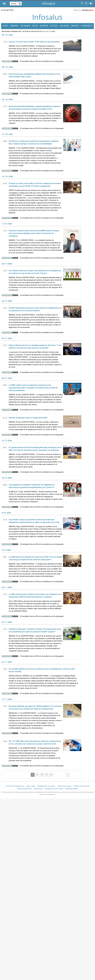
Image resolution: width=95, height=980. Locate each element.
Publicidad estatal (71, 789)
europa (88, 10)
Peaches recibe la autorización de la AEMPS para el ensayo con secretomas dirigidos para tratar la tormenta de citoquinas (34, 233)
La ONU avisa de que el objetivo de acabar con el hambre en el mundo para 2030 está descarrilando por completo (35, 596)
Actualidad (25, 26)
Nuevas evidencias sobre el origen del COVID (28, 418)
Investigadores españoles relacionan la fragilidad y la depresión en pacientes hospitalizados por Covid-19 (31, 486)
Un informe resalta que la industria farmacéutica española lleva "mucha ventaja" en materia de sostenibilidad (34, 143)
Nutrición (44, 26)
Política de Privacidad (81, 786)
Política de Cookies (64, 786)
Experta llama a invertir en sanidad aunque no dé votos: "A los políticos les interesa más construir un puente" (35, 347)
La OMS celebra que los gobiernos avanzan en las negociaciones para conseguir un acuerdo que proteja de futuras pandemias (33, 388)
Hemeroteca (38, 789)
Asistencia (64, 26)
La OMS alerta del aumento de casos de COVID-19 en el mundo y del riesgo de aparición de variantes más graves (35, 558)
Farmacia (14, 26)
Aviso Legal (31, 786)
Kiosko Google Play (24, 789)
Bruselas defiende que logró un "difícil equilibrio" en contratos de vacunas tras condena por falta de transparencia (35, 708)
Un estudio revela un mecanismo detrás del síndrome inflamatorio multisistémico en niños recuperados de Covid (34, 521)
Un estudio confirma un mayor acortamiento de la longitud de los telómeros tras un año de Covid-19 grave (35, 272)
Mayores (75, 26)
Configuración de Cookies (54, 789)
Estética (54, 26)
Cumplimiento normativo (46, 786)
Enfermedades (47, 31)
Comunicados (87, 26)
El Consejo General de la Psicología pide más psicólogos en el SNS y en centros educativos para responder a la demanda (35, 449)
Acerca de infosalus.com (15, 786)
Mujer (35, 26)
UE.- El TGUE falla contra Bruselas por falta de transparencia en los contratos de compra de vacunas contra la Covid (35, 743)
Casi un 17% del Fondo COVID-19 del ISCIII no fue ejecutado (34, 42)
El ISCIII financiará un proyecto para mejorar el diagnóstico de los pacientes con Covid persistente (35, 309)
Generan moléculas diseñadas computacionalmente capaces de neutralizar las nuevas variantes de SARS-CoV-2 (35, 108)
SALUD (5, 26)
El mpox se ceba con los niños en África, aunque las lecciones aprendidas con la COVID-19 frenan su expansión (35, 185)
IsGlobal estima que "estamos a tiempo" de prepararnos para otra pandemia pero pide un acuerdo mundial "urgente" (35, 630)
